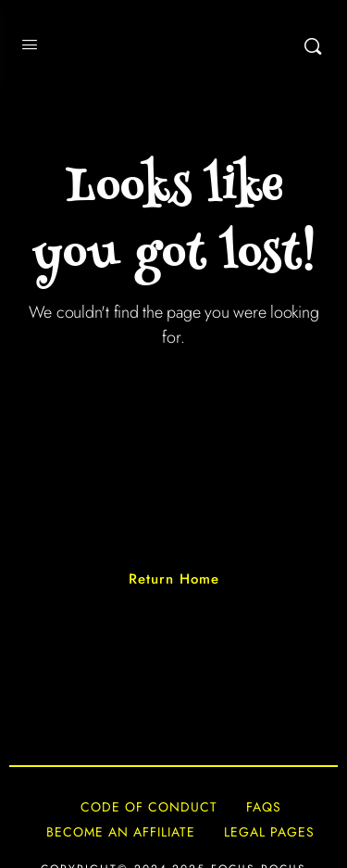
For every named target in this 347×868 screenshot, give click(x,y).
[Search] (313, 46)
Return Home (174, 579)
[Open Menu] (30, 44)
